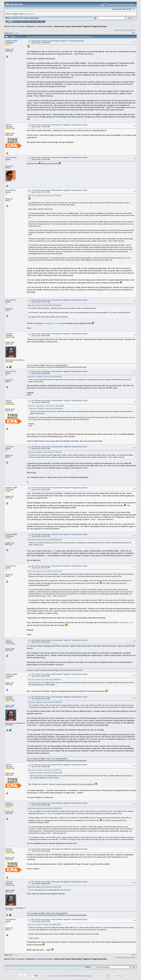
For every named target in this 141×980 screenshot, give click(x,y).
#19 (134, 883)
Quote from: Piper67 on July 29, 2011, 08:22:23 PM (44, 925)
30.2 (31, 18)
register (32, 14)
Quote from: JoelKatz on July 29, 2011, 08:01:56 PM (44, 377)
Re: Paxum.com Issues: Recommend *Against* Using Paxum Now (59, 125)
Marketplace (31, 26)
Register (35, 21)
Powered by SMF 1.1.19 (58, 976)
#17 (134, 804)
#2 (135, 126)
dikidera (9, 803)
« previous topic (120, 30)
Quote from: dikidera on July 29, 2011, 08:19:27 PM (44, 887)
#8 (135, 402)
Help (17, 21)
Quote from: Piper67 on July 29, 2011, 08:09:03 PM (44, 680)
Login (29, 21)
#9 (135, 448)
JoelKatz (9, 334)
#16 (134, 766)
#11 (134, 535)
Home (10, 21)
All (17, 33)
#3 (135, 159)
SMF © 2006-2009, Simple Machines (79, 976)
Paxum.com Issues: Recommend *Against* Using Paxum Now (80, 26)
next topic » (131, 30)
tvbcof (8, 640)
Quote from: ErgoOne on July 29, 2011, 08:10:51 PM (45, 571)
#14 (134, 675)
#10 (134, 489)
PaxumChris (11, 190)
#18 (134, 850)
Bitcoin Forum (10, 26)
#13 (134, 641)
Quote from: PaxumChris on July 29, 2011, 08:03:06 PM (46, 406)
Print (133, 33)
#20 (134, 920)
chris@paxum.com (51, 323)
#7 (135, 372)
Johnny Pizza (11, 157)
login (26, 14)
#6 (135, 335)
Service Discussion (45, 26)
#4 (135, 191)
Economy (21, 26)
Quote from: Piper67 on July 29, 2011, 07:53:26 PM (44, 305)
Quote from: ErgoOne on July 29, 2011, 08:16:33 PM (45, 770)
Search (23, 21)
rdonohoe (10, 447)
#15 (134, 698)
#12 (134, 567)
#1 (135, 42)
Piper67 (9, 125)
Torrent (36, 18)
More (42, 21)
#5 (135, 301)
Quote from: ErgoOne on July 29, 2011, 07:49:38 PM (45, 196)
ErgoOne (9, 41)
